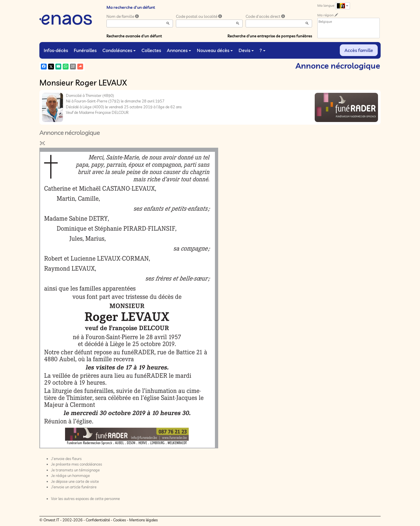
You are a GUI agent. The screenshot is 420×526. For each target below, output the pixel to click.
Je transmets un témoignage (75, 470)
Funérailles (85, 50)
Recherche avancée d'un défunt (134, 36)
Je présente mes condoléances (77, 464)
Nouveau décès (215, 50)
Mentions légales (143, 520)
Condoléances (119, 50)
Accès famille (359, 50)
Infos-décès (56, 50)
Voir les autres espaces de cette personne (85, 499)
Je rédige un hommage (70, 476)
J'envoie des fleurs (66, 459)
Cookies (120, 520)
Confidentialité (98, 520)
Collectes (151, 50)
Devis (246, 50)
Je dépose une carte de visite (75, 481)
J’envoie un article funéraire (74, 487)
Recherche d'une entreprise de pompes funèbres (270, 36)
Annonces (179, 50)
